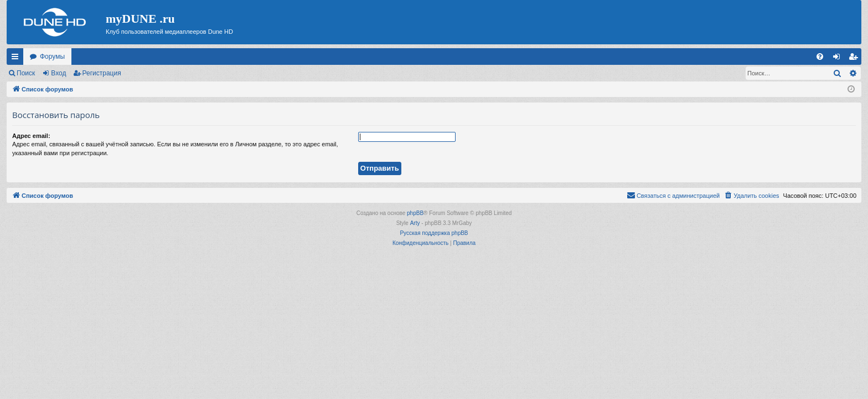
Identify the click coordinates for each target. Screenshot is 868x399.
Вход (58, 73)
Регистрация (102, 73)
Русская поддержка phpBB (434, 233)
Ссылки (17, 59)
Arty (415, 223)
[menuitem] (820, 57)
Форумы (52, 57)
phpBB (415, 213)
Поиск (26, 73)
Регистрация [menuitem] (855, 59)
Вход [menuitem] (839, 59)
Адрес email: (31, 136)
